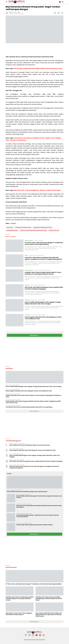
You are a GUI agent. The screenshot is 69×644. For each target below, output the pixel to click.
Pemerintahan (29, 240)
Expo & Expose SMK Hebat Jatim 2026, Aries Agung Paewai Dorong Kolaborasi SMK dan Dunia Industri (49, 615)
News (26, 255)
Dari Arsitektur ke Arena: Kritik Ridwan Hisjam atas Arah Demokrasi (30, 445)
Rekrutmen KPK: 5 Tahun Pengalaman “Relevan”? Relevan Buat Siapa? (37, 190)
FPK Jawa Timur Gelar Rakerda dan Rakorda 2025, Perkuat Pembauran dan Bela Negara (39, 506)
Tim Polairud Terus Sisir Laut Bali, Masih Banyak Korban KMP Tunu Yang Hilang (29, 407)
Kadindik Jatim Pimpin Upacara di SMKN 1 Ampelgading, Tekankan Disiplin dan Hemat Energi (49, 599)
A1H (15, 12)
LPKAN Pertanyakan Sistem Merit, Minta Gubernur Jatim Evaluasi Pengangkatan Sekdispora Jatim (33, 396)
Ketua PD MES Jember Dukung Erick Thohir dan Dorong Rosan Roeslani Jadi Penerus (39, 497)
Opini (19, 12)
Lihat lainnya (34, 335)
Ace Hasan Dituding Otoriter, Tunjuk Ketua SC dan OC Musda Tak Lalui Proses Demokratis (38, 516)
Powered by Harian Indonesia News (35, 640)
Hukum (27, 285)
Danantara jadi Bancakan (23, 227)
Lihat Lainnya (35, 411)
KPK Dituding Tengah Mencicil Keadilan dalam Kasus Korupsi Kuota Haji (38, 69)
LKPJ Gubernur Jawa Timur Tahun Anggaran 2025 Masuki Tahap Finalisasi (19, 614)
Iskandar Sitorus (54, 230)
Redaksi (13, 223)
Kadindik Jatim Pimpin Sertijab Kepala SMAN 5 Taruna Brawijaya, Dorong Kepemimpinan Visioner (43, 273)
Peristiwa (27, 300)
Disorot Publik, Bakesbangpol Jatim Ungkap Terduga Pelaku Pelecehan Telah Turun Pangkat (43, 303)
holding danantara (12, 230)
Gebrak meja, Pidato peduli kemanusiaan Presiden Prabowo (35, 525)
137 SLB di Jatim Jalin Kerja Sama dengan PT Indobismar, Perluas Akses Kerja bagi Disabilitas (44, 243)
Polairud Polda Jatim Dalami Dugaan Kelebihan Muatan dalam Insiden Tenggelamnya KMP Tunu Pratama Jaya (33, 402)
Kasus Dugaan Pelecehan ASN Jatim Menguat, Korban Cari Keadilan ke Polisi (43, 318)
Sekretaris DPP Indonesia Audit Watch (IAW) (33, 230)
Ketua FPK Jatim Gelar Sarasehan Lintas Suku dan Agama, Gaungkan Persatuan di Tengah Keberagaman (43, 258)
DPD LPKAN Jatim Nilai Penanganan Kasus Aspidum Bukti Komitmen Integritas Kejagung (44, 288)
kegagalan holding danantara (43, 227)
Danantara (10, 227)
